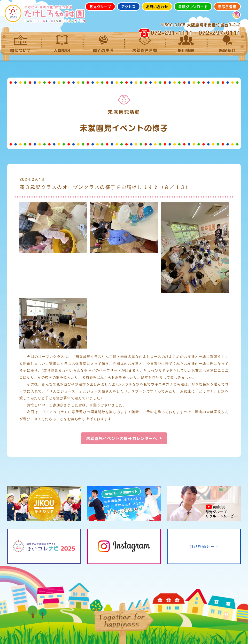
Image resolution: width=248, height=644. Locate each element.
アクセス (129, 7)
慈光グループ (100, 7)
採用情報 (186, 44)
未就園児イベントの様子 (121, 438)
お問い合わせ (157, 7)
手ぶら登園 (227, 7)
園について (21, 44)
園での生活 (103, 44)
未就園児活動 (145, 44)
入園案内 (62, 44)
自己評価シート (204, 546)
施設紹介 (227, 44)
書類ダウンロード (193, 7)
